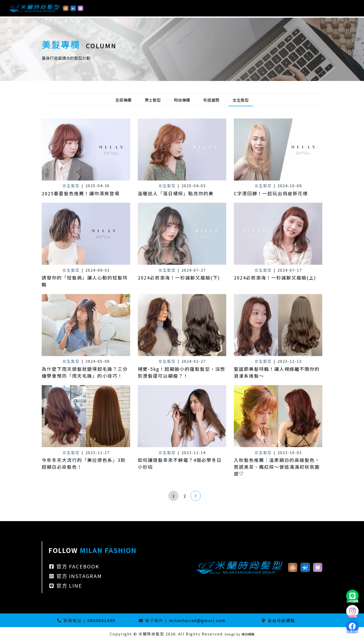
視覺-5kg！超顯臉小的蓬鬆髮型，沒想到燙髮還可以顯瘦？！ (181, 396)
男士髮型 (153, 100)
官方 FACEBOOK (74, 590)
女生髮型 (241, 100)
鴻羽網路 (248, 634)
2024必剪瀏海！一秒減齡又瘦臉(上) (275, 301)
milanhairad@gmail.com (197, 620)
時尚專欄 (182, 100)
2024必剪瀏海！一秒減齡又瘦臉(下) (179, 301)
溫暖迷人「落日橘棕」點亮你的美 (176, 193)
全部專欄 (123, 100)
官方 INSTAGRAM (75, 599)
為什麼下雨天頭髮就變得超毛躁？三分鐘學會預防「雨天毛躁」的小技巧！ (85, 396)
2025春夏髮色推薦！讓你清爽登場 (81, 193)
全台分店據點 (281, 620)
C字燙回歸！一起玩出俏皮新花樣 (271, 193)
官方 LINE (65, 609)
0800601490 (101, 620)
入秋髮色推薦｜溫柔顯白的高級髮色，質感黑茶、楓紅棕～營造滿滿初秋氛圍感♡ (277, 490)
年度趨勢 (211, 100)
